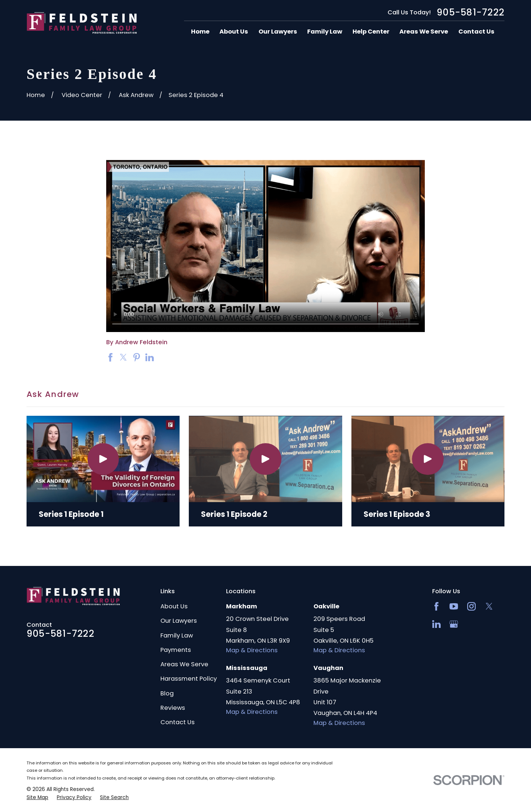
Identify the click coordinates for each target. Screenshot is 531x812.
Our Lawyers (179, 621)
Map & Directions (252, 650)
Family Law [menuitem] (325, 32)
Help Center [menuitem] (371, 32)
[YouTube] (454, 606)
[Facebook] (436, 606)
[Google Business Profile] (454, 624)
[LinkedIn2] (436, 624)
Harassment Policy (189, 679)
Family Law (177, 635)
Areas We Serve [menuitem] (424, 32)
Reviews (173, 708)
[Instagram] (471, 606)
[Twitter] (489, 606)
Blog (167, 693)
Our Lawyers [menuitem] (278, 32)
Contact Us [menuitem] (476, 32)
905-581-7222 (471, 13)
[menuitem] (37, 797)
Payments (176, 650)
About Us (174, 606)
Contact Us (178, 722)
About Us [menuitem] (234, 32)
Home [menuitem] (200, 32)
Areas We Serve (184, 664)
